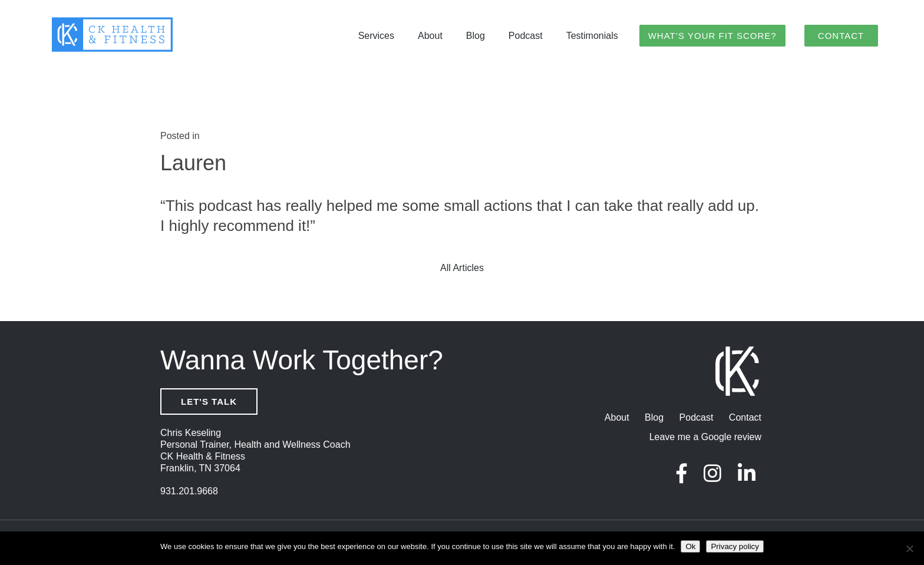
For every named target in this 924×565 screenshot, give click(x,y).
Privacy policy (735, 546)
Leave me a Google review (705, 438)
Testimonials (592, 37)
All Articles (462, 269)
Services (376, 37)
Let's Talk (209, 403)
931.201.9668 (189, 492)
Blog (476, 37)
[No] (909, 549)
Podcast (526, 37)
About (430, 37)
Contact (841, 36)
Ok (690, 546)
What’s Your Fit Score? (712, 36)
